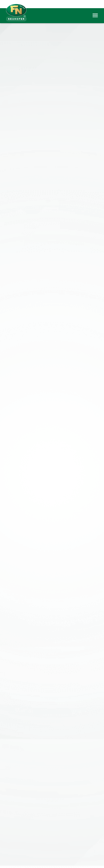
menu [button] (95, 16)
